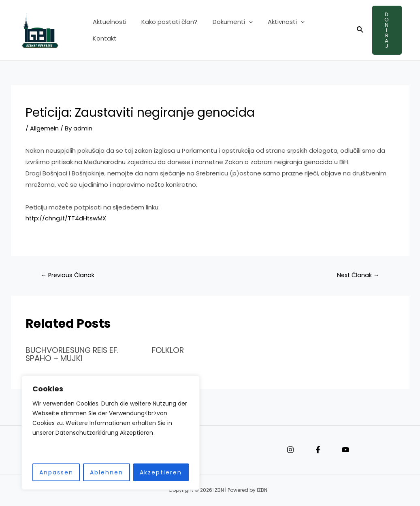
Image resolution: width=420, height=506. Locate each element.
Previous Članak (68, 275)
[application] (241, 30)
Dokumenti (225, 30)
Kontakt (318, 30)
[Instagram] (290, 449)
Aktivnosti (276, 30)
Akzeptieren (156, 472)
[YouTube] (345, 449)
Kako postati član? (165, 30)
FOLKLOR (169, 350)
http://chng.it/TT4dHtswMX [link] (67, 218)
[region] (105, 433)
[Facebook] (318, 449)
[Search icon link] (356, 30)
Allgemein (45, 128)
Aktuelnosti (108, 30)
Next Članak (357, 275)
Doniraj (385, 30)
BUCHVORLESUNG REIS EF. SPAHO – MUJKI (76, 354)
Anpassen (51, 472)
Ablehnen (101, 472)
